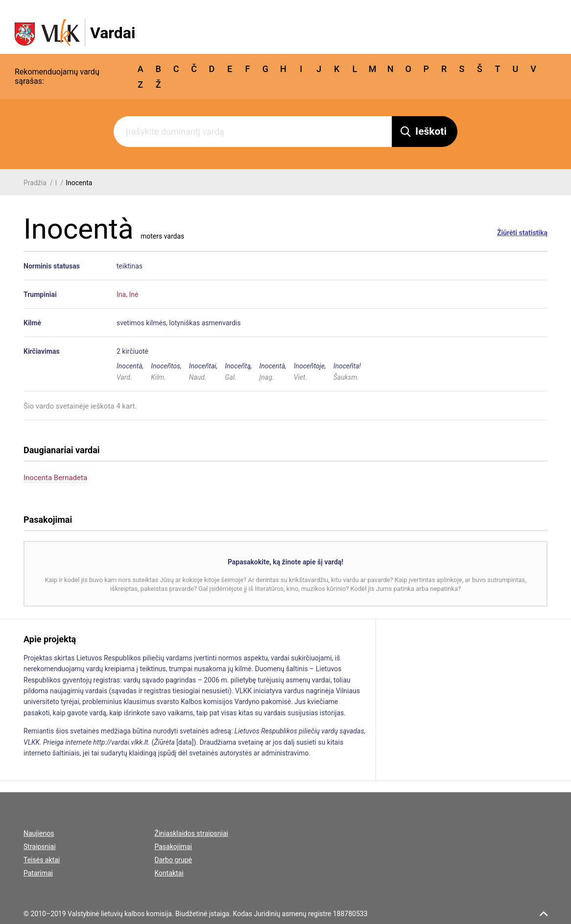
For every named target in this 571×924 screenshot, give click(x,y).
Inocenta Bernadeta (55, 478)
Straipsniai (40, 847)
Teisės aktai (42, 860)
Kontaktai (169, 873)
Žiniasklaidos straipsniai (191, 833)
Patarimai (38, 873)
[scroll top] (544, 914)
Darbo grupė (173, 860)
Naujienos (39, 833)
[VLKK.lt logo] (75, 33)
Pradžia (35, 183)
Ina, (122, 294)
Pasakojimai (173, 847)
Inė (133, 294)
